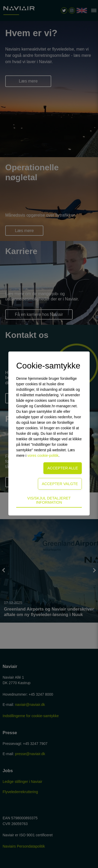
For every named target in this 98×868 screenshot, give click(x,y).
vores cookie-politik (43, 455)
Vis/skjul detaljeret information (49, 500)
